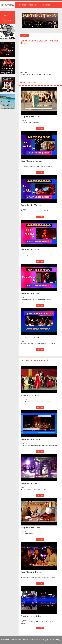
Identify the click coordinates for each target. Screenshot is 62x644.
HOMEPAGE (22, 5)
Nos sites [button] (47, 5)
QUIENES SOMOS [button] (34, 5)
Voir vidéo (40, 129)
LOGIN (59, 10)
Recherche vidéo (7, 21)
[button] (39, 101)
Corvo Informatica (56, 641)
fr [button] (52, 10)
